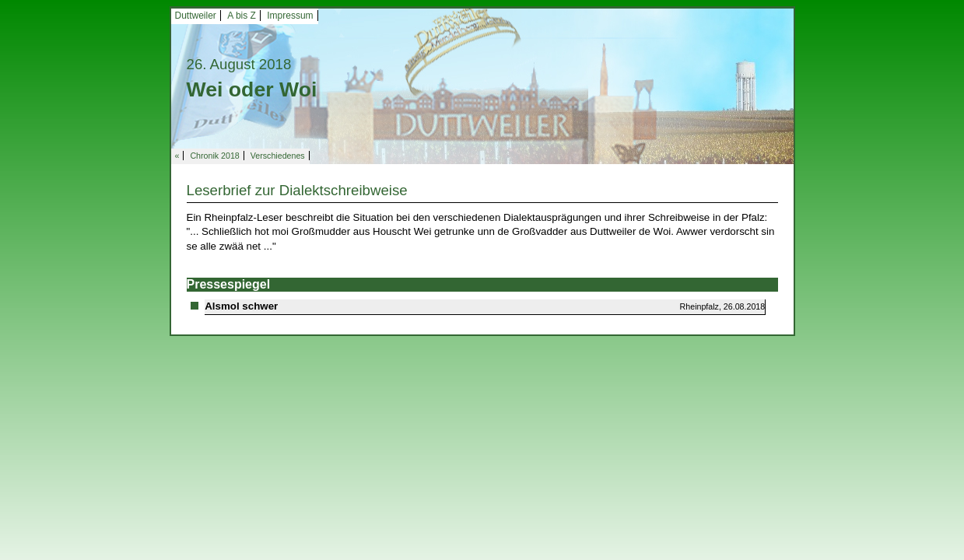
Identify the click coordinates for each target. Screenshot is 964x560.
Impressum (290, 16)
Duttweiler (196, 16)
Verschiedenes (278, 156)
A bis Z (242, 16)
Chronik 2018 (214, 156)
